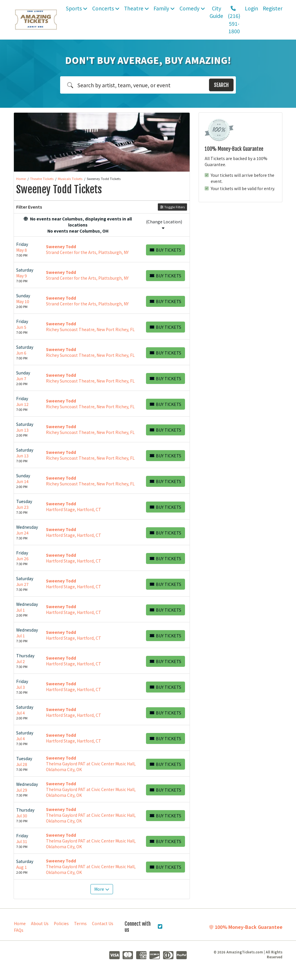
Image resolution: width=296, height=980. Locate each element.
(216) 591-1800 (234, 20)
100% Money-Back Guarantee (246, 927)
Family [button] (164, 8)
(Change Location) (164, 224)
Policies (61, 923)
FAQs (19, 930)
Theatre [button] (136, 8)
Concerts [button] (106, 8)
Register (273, 8)
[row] (102, 249)
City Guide (216, 12)
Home (20, 923)
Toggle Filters (172, 207)
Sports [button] (77, 8)
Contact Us (103, 923)
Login (251, 8)
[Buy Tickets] (165, 250)
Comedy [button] (192, 8)
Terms (80, 923)
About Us (40, 923)
